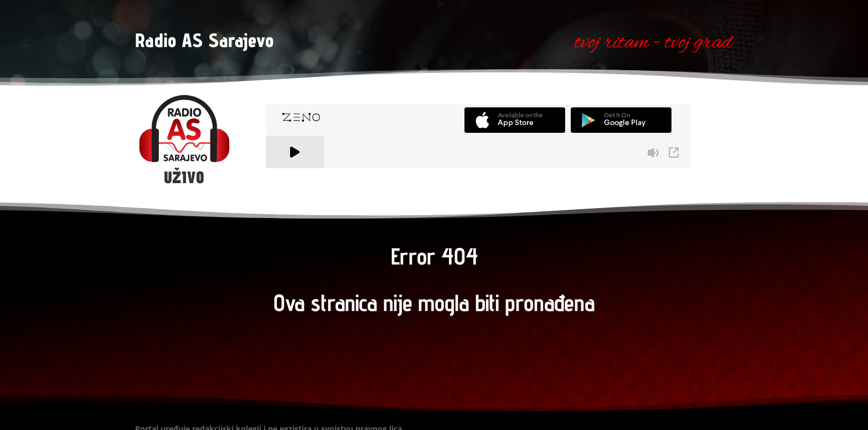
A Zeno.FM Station (296, 175)
